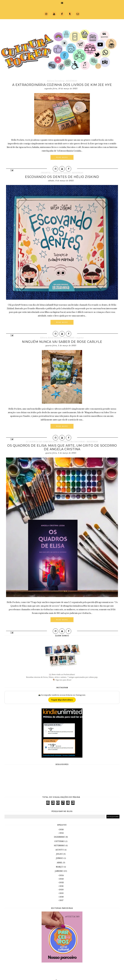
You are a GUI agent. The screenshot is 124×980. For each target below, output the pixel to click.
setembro (60, 846)
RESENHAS (72, 81)
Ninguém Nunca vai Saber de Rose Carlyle (62, 342)
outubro (60, 841)
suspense (80, 338)
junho (60, 858)
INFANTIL (46, 173)
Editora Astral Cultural (51, 338)
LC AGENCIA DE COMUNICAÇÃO (42, 442)
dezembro (60, 837)
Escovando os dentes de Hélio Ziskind (62, 177)
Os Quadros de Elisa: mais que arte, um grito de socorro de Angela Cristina (62, 447)
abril (60, 863)
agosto (60, 850)
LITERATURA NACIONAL (73, 442)
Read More (62, 157)
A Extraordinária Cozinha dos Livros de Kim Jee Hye (62, 85)
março (60, 867)
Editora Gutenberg (56, 81)
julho (60, 854)
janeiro (59, 871)
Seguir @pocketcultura (62, 700)
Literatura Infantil (62, 173)
